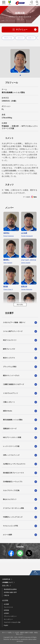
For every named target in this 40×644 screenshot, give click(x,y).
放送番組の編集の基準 (10, 592)
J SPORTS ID (6, 579)
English (6, 625)
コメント (20, 38)
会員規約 (6, 613)
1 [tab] (20, 75)
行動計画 (6, 595)
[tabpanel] (20, 61)
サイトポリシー (8, 619)
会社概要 (6, 604)
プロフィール (8, 38)
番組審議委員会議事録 (10, 589)
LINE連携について (7, 582)
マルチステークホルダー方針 (12, 622)
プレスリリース (8, 607)
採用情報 (6, 610)
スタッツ (31, 38)
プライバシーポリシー (10, 616)
